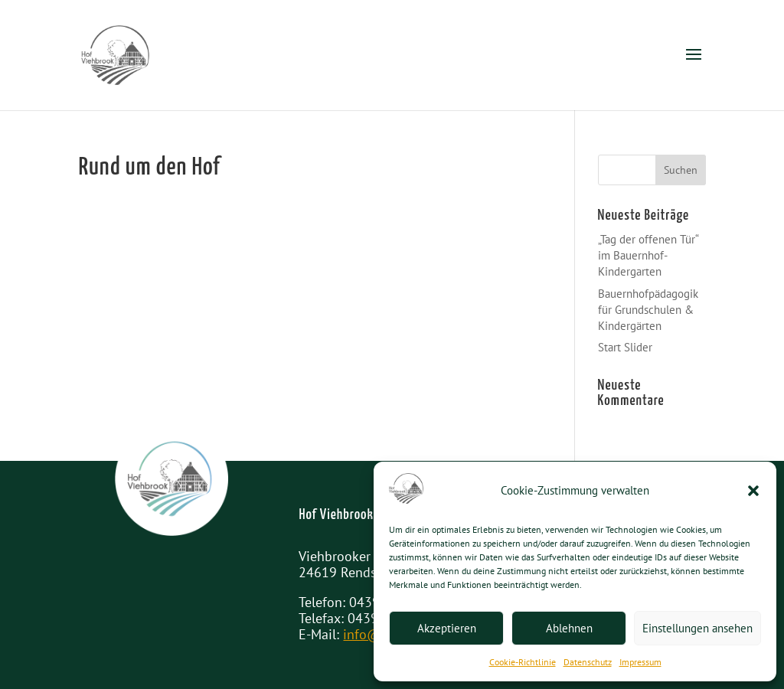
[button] (753, 491)
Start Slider (625, 347)
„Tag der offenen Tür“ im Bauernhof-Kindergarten (648, 255)
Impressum (640, 662)
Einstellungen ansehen (697, 628)
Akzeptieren (447, 628)
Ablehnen (569, 628)
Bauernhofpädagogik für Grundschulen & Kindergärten (648, 310)
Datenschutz (588, 662)
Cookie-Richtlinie (523, 662)
